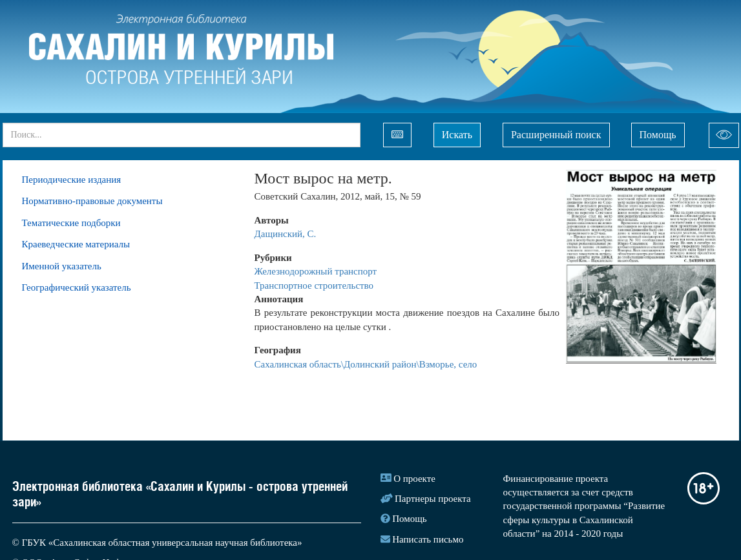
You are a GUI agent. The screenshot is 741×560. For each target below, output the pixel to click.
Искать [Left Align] (457, 135)
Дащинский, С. (286, 234)
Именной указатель (62, 266)
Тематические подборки (71, 223)
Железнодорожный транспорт (317, 271)
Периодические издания (72, 180)
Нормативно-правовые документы (92, 201)
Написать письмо (428, 539)
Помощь (658, 135)
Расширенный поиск (556, 135)
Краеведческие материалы (76, 244)
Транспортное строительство (314, 285)
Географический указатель (77, 287)
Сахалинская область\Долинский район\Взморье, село (366, 364)
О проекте (414, 479)
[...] (182, 135)
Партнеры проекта (433, 499)
